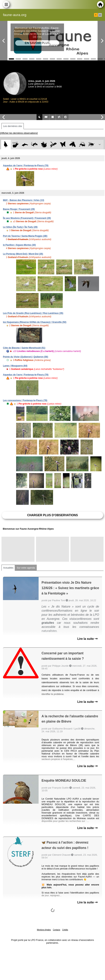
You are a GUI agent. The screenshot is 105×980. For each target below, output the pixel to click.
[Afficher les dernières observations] (19, 133)
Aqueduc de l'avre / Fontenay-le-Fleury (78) (26, 166)
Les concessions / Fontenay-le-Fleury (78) (25, 400)
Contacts (56, 930)
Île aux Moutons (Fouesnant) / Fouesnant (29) (27, 218)
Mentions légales (44, 930)
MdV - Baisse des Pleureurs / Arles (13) (24, 200)
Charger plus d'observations (52, 515)
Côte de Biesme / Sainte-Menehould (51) (24, 348)
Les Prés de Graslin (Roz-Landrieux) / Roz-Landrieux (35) (33, 313)
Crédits (65, 930)
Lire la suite (87, 639)
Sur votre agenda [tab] (26, 568)
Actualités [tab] (8, 568)
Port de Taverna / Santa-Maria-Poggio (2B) (25, 236)
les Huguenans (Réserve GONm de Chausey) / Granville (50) (35, 322)
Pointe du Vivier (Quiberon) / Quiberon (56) (26, 357)
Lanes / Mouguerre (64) (15, 366)
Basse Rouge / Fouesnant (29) (19, 209)
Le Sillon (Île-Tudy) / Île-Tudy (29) (20, 227)
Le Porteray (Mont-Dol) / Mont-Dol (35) (23, 254)
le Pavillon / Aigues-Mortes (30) (19, 245)
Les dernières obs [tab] (13, 126)
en (100, 15)
